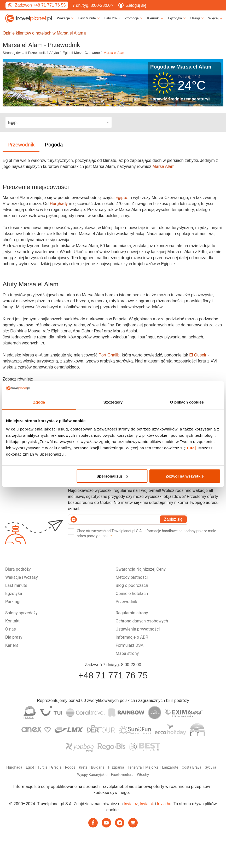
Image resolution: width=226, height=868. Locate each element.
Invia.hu (164, 804)
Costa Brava (192, 767)
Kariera (12, 645)
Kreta (83, 767)
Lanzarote (170, 767)
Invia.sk (147, 804)
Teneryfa (135, 767)
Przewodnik (37, 53)
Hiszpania (116, 767)
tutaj (192, 448)
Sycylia (210, 767)
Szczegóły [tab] (113, 402)
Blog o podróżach (132, 585)
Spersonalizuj (112, 476)
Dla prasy (14, 637)
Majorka (152, 767)
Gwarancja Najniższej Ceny (141, 569)
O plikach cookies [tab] (187, 402)
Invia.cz (131, 804)
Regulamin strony (132, 613)
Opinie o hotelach (132, 594)
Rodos (70, 767)
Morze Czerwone (87, 53)
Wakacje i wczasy (22, 577)
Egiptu (121, 198)
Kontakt (12, 621)
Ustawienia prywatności (138, 629)
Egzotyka (14, 594)
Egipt (67, 53)
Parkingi (13, 602)
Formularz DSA (130, 645)
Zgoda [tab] (39, 402)
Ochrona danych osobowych (142, 621)
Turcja (43, 767)
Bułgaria (98, 767)
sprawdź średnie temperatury (180, 99)
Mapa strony (127, 653)
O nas (11, 629)
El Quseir (198, 355)
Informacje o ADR (132, 637)
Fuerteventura (122, 775)
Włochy (143, 775)
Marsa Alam (164, 166)
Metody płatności (132, 577)
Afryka (54, 53)
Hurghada (14, 767)
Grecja (56, 767)
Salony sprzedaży (21, 613)
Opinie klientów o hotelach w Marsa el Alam (44, 33)
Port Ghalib (109, 355)
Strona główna (13, 53)
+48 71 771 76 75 (113, 675)
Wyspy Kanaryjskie (92, 775)
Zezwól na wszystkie (185, 476)
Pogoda (54, 145)
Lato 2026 (112, 18)
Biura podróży (18, 569)
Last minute (16, 585)
